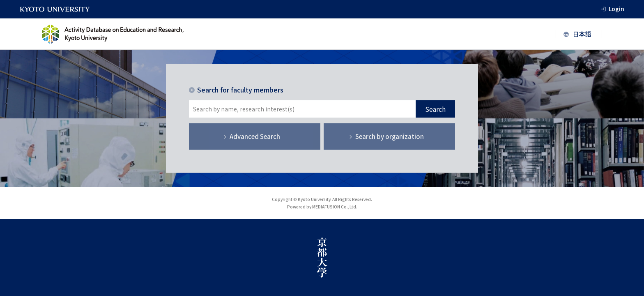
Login (616, 9)
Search (435, 109)
